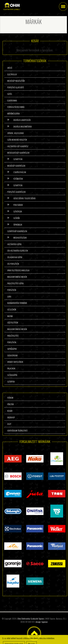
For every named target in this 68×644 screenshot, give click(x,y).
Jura (9, 296)
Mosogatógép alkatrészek (18, 153)
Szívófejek (18, 211)
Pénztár (11, 404)
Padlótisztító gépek (15, 283)
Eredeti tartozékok (15, 362)
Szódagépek (12, 375)
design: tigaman (42, 622)
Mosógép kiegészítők (16, 81)
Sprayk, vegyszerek (15, 133)
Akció (10, 68)
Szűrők (17, 218)
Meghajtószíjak (20, 238)
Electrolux (12, 74)
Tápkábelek (18, 225)
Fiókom (10, 398)
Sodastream (12, 355)
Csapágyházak (20, 172)
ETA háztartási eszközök (18, 251)
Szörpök (11, 382)
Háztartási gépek (14, 244)
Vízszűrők (12, 309)
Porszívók (12, 290)
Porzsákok (18, 205)
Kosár (10, 411)
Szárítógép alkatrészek (17, 231)
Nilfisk (10, 316)
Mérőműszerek (13, 113)
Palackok (11, 368)
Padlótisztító (13, 336)
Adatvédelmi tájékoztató (17, 430)
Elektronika (12, 100)
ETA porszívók (13, 264)
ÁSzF (9, 424)
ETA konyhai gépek (15, 257)
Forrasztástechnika (16, 107)
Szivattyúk (18, 159)
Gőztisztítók (13, 322)
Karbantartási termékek (17, 303)
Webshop (11, 417)
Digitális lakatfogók (22, 120)
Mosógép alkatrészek (16, 166)
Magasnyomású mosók (17, 277)
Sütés (10, 94)
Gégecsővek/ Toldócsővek (24, 198)
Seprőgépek (12, 349)
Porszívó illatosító (16, 87)
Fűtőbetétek (18, 179)
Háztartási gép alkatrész (18, 146)
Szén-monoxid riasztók (17, 140)
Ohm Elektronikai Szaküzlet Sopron (31, 619)
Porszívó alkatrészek (16, 192)
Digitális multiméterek (23, 126)
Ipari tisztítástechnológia (18, 270)
